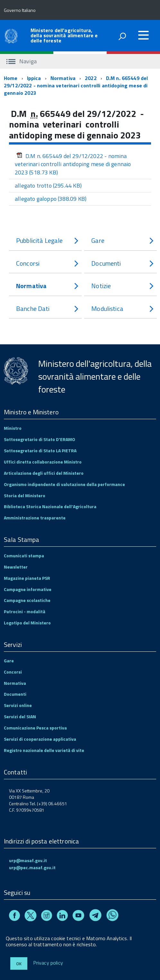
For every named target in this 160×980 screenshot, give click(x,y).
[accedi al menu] (143, 35)
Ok (19, 963)
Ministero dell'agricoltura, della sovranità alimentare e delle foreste (64, 35)
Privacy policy (48, 963)
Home (11, 78)
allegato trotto (48, 185)
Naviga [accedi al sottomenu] (22, 61)
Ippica (34, 78)
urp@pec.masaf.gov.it (32, 867)
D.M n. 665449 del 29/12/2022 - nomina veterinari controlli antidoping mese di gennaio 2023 (76, 85)
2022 (91, 78)
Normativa (63, 78)
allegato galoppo (51, 199)
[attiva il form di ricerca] (122, 36)
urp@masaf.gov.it (28, 860)
